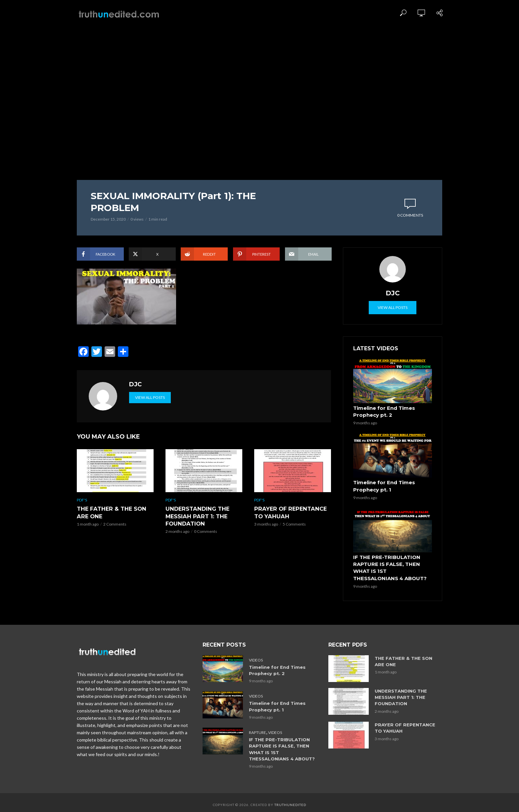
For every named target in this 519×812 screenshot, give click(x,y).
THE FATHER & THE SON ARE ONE (110, 532)
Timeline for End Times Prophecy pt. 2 (383, 411)
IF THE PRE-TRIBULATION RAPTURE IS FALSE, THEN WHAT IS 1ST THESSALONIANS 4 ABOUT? (392, 565)
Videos (256, 656)
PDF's (82, 520)
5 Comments (294, 544)
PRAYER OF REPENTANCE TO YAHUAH (289, 532)
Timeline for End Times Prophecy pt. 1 (383, 485)
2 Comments (115, 544)
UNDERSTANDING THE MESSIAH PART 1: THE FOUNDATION (196, 535)
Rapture (258, 728)
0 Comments (410, 215)
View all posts (150, 417)
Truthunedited (290, 800)
